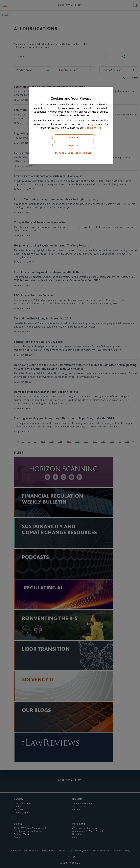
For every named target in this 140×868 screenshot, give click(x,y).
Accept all (74, 138)
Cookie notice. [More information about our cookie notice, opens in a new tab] (93, 128)
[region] (71, 125)
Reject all (74, 145)
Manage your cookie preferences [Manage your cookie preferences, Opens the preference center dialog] (74, 153)
